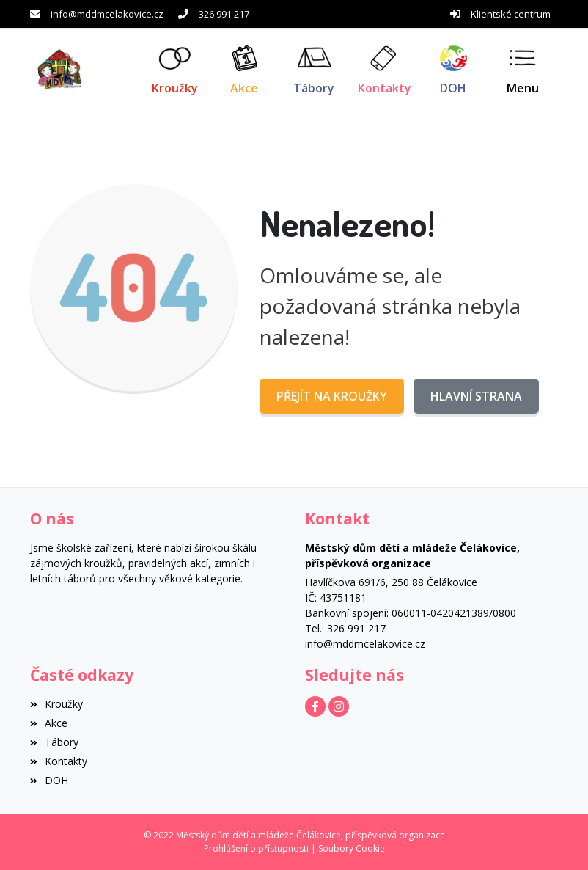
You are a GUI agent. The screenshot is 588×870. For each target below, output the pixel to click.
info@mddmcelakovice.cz (107, 14)
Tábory (54, 742)
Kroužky (56, 704)
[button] (523, 70)
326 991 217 (224, 14)
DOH (49, 780)
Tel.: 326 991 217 (345, 628)
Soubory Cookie (352, 848)
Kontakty (59, 761)
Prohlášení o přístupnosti (256, 848)
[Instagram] (339, 706)
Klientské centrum (511, 14)
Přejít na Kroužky (332, 396)
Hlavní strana (476, 396)
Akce (49, 723)
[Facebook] (315, 706)
